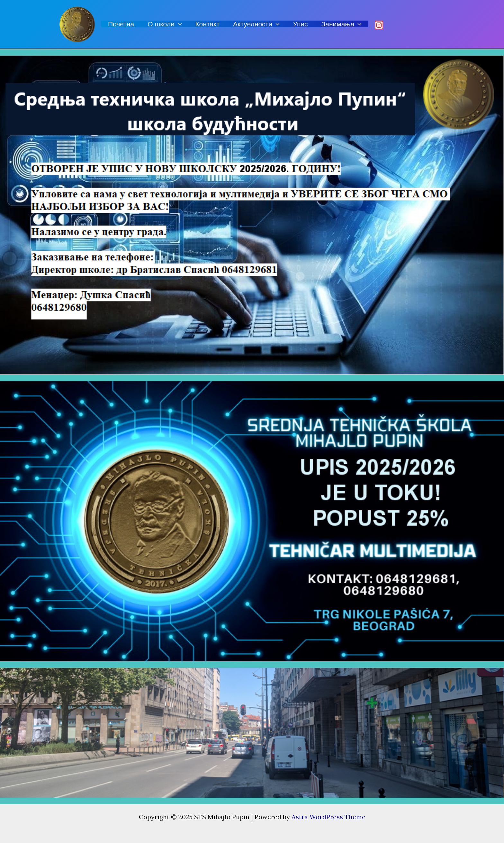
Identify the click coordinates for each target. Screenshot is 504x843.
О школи (165, 24)
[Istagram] (379, 25)
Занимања (342, 24)
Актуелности (256, 24)
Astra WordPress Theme (328, 817)
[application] (178, 24)
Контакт (207, 24)
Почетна (121, 24)
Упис (301, 24)
